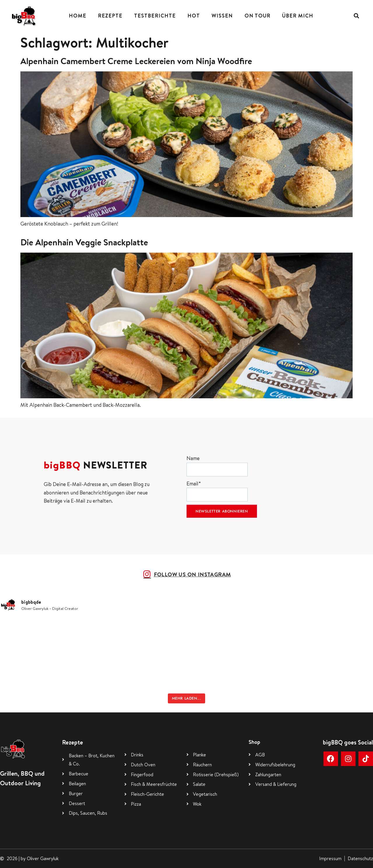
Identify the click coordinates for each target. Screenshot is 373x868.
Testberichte (155, 16)
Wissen (222, 16)
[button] (356, 16)
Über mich (298, 16)
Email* (217, 491)
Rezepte (110, 16)
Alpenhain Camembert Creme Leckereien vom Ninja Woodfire (136, 61)
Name (217, 465)
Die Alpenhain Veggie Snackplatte (84, 242)
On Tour (257, 16)
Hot (194, 16)
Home (78, 16)
